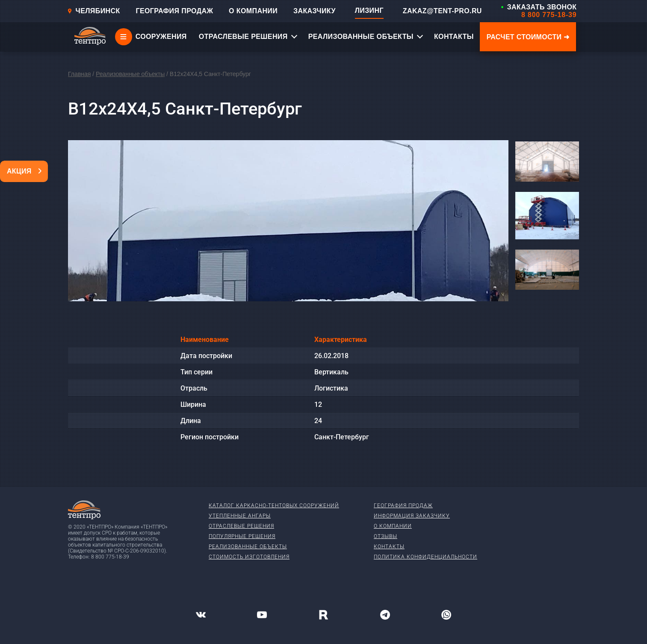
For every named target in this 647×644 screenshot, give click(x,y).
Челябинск (94, 11)
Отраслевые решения (241, 526)
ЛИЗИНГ (369, 10)
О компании (393, 526)
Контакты (389, 547)
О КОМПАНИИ (253, 11)
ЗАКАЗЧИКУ (315, 11)
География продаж (403, 506)
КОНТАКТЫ (454, 37)
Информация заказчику (412, 516)
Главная (79, 74)
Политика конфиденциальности (425, 557)
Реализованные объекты (130, 74)
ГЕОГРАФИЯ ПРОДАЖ (174, 11)
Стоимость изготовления (249, 557)
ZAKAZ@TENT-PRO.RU (442, 11)
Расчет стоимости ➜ (528, 37)
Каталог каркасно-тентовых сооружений (274, 506)
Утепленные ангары (240, 516)
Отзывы (386, 536)
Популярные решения (242, 536)
